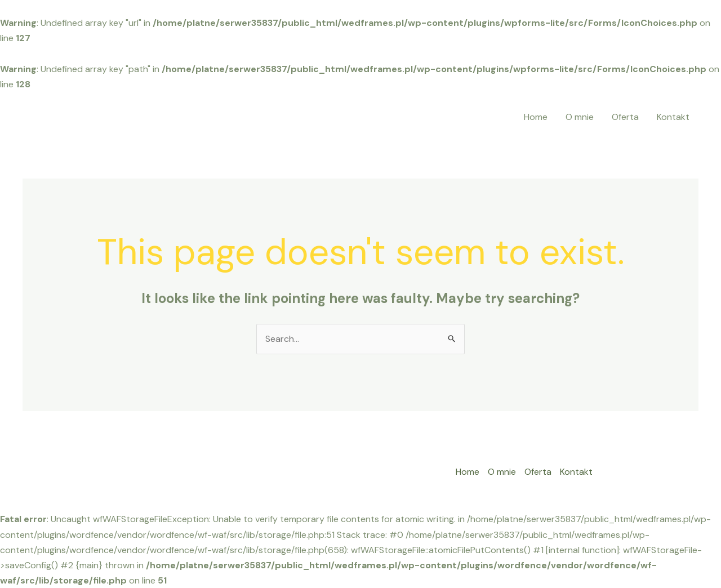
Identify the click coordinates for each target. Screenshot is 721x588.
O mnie (580, 117)
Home (536, 117)
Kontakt (673, 117)
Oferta (625, 117)
